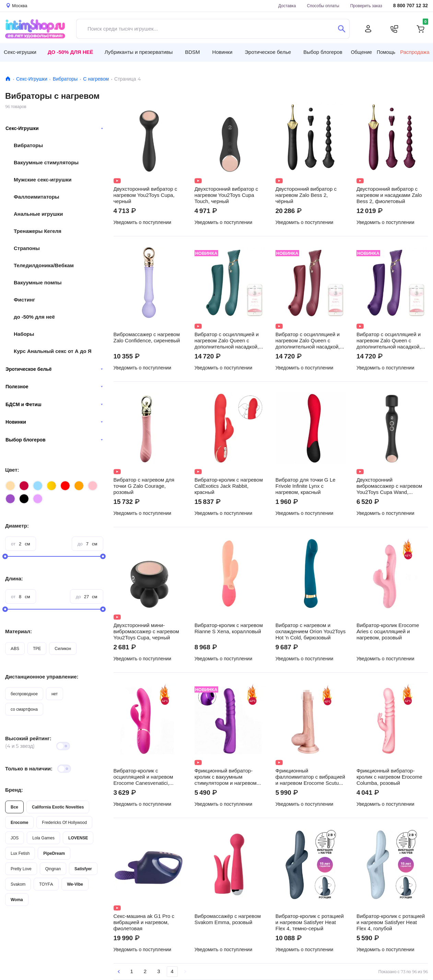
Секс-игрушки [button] (20, 52)
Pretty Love (21, 869)
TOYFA (46, 884)
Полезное (54, 387)
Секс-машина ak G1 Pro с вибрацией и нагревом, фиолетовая (144, 922)
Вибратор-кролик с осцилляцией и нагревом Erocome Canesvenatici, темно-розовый (143, 777)
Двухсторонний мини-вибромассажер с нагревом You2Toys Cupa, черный (146, 631)
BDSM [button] (192, 52)
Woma (17, 900)
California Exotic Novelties (58, 807)
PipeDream (54, 853)
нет (55, 694)
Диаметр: (17, 526)
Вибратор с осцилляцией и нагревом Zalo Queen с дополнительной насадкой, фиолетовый (389, 341)
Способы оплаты (323, 6)
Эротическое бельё (54, 369)
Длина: (14, 578)
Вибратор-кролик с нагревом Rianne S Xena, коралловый (229, 628)
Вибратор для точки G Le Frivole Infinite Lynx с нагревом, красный (306, 486)
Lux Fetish (20, 853)
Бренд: (14, 790)
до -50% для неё (34, 317)
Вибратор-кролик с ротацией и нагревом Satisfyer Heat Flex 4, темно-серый (310, 922)
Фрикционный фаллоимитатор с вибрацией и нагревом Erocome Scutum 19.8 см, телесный (310, 777)
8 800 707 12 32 (411, 6)
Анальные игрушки (38, 214)
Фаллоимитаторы (37, 197)
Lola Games (43, 838)
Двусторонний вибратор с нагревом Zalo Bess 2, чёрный (306, 195)
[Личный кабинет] (368, 29)
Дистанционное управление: (42, 677)
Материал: (19, 631)
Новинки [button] (223, 52)
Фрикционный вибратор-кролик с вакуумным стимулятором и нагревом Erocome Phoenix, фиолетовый (226, 777)
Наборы (24, 334)
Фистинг (24, 300)
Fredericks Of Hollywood (64, 822)
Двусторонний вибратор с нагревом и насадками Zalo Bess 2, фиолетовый (389, 195)
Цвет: (12, 470)
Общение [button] (361, 52)
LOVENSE (78, 838)
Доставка (287, 6)
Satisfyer (83, 869)
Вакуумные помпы (38, 282)
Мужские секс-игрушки (43, 180)
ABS (15, 648)
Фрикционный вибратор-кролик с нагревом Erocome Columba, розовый (389, 777)
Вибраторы (65, 79)
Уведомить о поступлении (143, 222)
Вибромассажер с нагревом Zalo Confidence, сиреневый (147, 338)
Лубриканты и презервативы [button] (139, 52)
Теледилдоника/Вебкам (44, 265)
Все (14, 807)
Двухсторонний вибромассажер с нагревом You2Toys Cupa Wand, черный (389, 486)
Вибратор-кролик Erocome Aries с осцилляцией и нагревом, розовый (388, 631)
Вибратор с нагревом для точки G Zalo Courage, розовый (144, 486)
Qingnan (53, 869)
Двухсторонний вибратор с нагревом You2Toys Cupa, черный (145, 195)
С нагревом (96, 79)
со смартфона (24, 709)
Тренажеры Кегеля (38, 231)
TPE (37, 648)
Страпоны (27, 248)
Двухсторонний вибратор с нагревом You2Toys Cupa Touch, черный (226, 195)
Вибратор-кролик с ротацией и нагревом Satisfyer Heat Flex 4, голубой (391, 922)
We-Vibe (75, 884)
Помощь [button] (386, 52)
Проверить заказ (366, 6)
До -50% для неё (71, 52)
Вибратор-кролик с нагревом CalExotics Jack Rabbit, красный (229, 486)
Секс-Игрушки (32, 79)
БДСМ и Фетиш (54, 404)
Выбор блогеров (54, 440)
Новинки (54, 422)
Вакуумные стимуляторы (46, 162)
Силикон (63, 648)
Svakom (18, 884)
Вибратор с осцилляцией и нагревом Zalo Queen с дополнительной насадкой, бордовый (308, 341)
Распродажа (415, 52)
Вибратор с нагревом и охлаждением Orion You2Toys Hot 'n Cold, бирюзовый (311, 631)
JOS (15, 838)
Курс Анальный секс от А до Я (53, 351)
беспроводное (24, 694)
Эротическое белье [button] (268, 52)
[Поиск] (342, 29)
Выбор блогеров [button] (323, 52)
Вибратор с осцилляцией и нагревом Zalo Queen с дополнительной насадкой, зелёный (227, 341)
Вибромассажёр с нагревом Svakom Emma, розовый (228, 919)
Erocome (19, 822)
